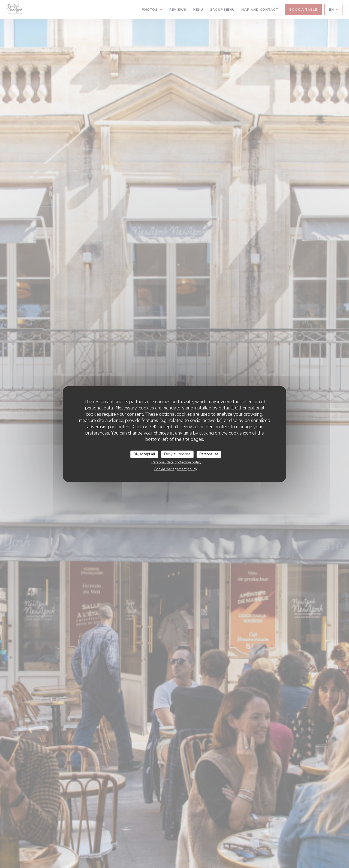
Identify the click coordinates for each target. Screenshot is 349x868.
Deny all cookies (177, 454)
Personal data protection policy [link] (176, 462)
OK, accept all (144, 454)
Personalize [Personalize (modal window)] (209, 454)
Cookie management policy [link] (175, 469)
